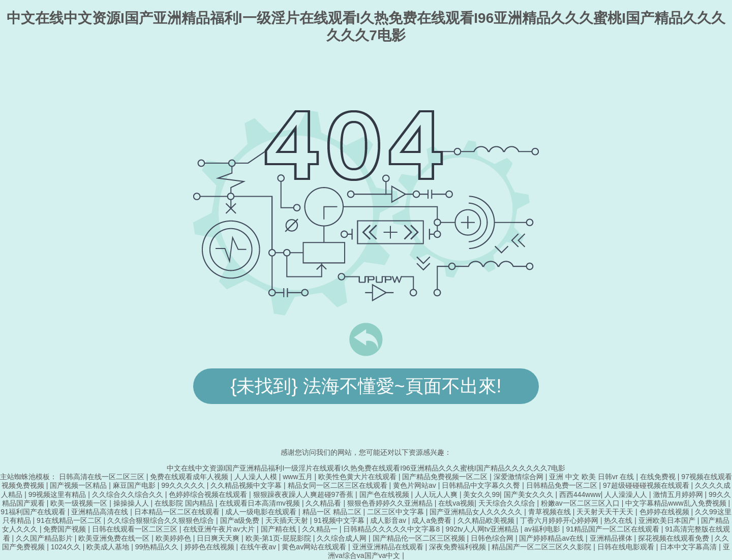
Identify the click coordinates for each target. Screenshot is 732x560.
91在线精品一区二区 (70, 520)
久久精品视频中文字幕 (247, 485)
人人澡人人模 (257, 477)
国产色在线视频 (385, 494)
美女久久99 (481, 494)
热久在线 (619, 520)
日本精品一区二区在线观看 (178, 512)
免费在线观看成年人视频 (190, 477)
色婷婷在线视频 (665, 512)
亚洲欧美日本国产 (668, 520)
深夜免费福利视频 (459, 547)
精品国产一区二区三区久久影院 (542, 547)
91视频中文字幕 (340, 520)
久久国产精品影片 (45, 538)
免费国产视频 (66, 529)
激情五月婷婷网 (679, 494)
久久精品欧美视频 (487, 520)
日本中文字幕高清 (689, 547)
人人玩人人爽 (437, 494)
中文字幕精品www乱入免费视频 (677, 503)
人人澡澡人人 (627, 494)
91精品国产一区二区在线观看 (613, 529)
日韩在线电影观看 (627, 547)
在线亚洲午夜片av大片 (220, 529)
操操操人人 (132, 503)
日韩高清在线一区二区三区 (103, 477)
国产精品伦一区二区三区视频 (420, 538)
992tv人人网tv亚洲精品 (483, 529)
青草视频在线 (551, 512)
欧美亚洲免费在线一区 (115, 538)
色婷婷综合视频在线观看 (209, 494)
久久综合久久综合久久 (129, 494)
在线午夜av (259, 547)
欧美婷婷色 (174, 538)
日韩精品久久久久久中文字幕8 (392, 529)
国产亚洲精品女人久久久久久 (477, 512)
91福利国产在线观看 (34, 512)
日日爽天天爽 (219, 538)
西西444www (580, 494)
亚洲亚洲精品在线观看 (389, 547)
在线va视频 (456, 503)
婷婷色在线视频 (210, 547)
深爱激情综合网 (520, 477)
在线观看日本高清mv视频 (261, 503)
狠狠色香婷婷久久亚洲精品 (391, 503)
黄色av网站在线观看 (315, 547)
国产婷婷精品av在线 (552, 538)
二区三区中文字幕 (396, 512)
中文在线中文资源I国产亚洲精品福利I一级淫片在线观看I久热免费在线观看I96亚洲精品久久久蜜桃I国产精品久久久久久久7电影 (366, 468)
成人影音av (389, 520)
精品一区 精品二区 (333, 512)
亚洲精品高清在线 (101, 512)
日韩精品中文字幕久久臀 (482, 485)
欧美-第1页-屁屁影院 (279, 538)
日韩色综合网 (493, 538)
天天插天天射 (288, 520)
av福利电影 (543, 529)
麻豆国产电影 (135, 485)
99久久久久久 (184, 485)
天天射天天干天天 (606, 512)
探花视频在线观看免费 (675, 538)
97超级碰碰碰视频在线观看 (647, 485)
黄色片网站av (416, 485)
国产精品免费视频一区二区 (446, 477)
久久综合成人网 (343, 538)
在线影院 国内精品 (185, 503)
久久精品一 (321, 529)
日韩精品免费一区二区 (563, 485)
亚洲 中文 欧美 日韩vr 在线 (592, 477)
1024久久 (67, 547)
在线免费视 (659, 477)
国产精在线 (280, 529)
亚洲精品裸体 (612, 538)
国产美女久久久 (530, 494)
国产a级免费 (241, 520)
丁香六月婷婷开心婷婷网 (560, 520)
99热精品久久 (158, 547)
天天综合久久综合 (508, 503)
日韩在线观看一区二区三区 (136, 529)
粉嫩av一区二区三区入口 (581, 503)
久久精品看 (324, 503)
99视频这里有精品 (58, 494)
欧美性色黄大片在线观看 (358, 477)
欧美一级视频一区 (80, 503)
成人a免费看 (433, 520)
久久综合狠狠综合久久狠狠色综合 (162, 520)
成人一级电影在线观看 (262, 512)
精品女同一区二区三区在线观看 (339, 485)
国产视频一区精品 (79, 485)
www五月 (298, 477)
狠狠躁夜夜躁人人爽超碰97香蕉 (304, 494)
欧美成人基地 (109, 547)
